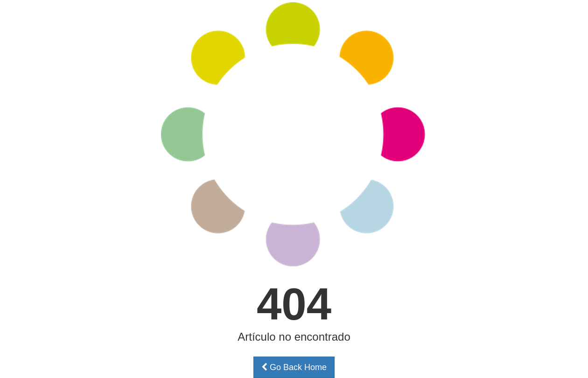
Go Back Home (294, 367)
